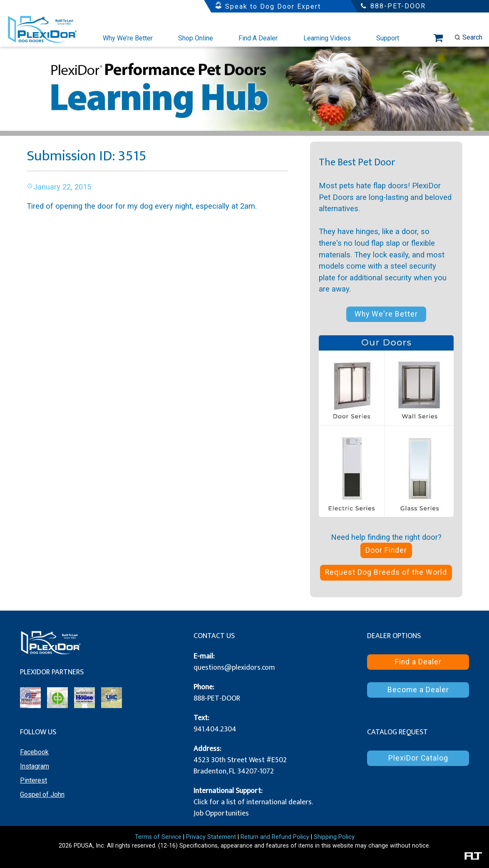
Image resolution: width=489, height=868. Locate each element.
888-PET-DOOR (217, 698)
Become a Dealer (418, 690)
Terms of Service (158, 837)
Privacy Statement (211, 837)
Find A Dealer (258, 38)
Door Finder (386, 550)
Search (468, 37)
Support (388, 38)
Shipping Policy (334, 837)
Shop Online (196, 38)
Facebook (34, 752)
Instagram (35, 766)
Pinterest (34, 780)
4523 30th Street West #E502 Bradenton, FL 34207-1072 (240, 766)
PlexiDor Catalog (418, 758)
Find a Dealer (418, 662)
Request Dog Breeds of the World (386, 572)
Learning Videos (327, 38)
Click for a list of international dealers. (253, 802)
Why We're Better (386, 314)
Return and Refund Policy (275, 837)
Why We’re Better (128, 38)
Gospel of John (42, 794)
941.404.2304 (215, 729)
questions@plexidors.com (234, 668)
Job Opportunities (221, 813)
